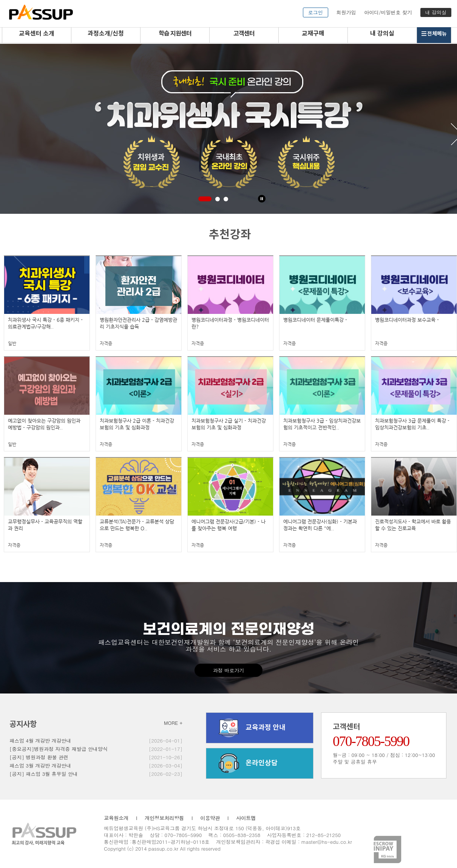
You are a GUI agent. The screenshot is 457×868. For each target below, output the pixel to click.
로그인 (316, 12)
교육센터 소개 (37, 34)
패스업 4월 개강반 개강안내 (40, 741)
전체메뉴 (434, 34)
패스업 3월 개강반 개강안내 (40, 765)
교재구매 (313, 34)
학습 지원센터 (175, 34)
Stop (262, 199)
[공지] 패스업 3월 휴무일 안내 (44, 774)
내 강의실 (436, 12)
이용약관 (210, 818)
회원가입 (346, 12)
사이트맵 (246, 818)
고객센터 (244, 34)
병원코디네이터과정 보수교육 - (407, 320)
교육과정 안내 (250, 728)
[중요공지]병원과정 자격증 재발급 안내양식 (59, 749)
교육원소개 (116, 818)
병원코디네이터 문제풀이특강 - (315, 320)
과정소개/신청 (106, 34)
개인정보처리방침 (164, 818)
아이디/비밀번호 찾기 (388, 12)
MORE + (173, 723)
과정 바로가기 (228, 670)
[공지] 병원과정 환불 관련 (39, 757)
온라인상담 (246, 763)
